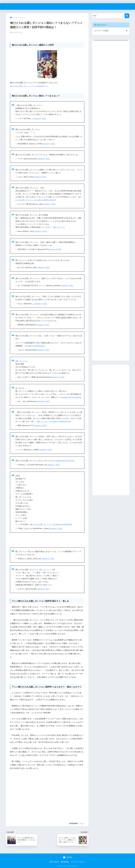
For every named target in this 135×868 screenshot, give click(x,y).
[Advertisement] (47, 795)
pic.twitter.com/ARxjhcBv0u (36, 346)
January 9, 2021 (40, 118)
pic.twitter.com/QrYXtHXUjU (71, 397)
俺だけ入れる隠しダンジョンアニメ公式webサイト (30, 86)
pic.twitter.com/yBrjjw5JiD (64, 524)
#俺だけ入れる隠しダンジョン (42, 524)
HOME (67, 857)
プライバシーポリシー (78, 862)
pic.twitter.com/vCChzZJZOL (65, 461)
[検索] (127, 16)
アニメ (82, 823)
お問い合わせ (54, 862)
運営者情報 (65, 862)
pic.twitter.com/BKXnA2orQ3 (47, 200)
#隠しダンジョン (60, 227)
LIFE (9, 6)
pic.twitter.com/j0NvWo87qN (62, 421)
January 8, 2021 (59, 377)
